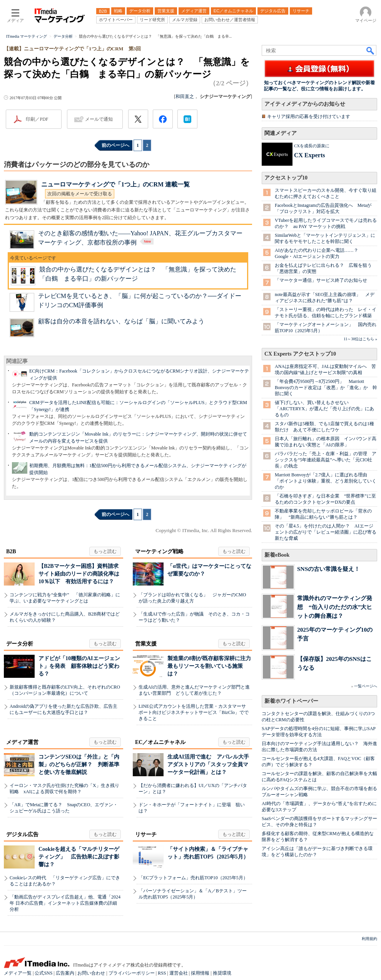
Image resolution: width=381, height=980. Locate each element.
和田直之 (185, 97)
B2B (11, 552)
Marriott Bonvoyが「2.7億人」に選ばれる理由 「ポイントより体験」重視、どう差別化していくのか (326, 481)
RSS (162, 973)
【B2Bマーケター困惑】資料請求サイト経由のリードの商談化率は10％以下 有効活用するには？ (79, 574)
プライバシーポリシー (132, 973)
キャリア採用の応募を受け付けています (309, 116)
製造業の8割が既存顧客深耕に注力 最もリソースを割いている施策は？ (212, 666)
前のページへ (115, 145)
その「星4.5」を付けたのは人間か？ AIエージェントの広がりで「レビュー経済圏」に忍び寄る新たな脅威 (326, 532)
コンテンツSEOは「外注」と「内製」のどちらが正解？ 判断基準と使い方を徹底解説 (79, 765)
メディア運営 (22, 742)
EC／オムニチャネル (160, 742)
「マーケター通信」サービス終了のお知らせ (321, 280)
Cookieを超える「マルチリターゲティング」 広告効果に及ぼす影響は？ (79, 857)
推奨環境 (222, 973)
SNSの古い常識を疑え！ (328, 569)
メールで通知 (99, 119)
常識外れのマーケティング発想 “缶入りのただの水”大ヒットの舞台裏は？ (335, 607)
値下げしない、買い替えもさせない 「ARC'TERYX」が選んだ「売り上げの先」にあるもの (324, 409)
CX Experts (309, 155)
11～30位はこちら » (360, 339)
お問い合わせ (91, 973)
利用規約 (369, 939)
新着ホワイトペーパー (291, 701)
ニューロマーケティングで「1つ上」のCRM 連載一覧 (115, 184)
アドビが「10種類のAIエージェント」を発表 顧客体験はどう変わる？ (79, 666)
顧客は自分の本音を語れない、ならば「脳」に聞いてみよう (121, 321)
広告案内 (65, 973)
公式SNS (43, 973)
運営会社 (179, 973)
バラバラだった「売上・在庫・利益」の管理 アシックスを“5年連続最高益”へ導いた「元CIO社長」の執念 (326, 460)
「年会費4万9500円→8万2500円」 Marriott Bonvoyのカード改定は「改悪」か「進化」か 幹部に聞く (326, 388)
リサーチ (146, 834)
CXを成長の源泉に (312, 146)
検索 (371, 50)
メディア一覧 (18, 973)
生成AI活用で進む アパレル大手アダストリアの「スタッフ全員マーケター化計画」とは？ (208, 765)
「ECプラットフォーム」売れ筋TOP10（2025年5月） (193, 878)
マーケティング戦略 (159, 552)
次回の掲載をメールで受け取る (80, 194)
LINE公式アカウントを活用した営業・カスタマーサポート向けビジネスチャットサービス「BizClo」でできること (194, 712)
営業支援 (146, 644)
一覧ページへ (366, 686)
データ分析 (20, 644)
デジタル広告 (22, 834)
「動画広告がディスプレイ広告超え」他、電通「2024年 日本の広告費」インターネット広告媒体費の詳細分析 (65, 903)
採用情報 (200, 973)
